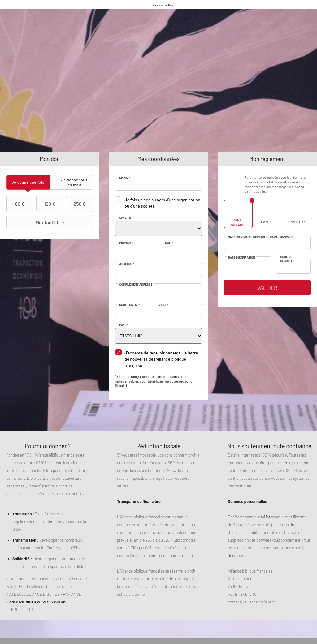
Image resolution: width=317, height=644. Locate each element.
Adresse (127, 264)
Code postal (130, 305)
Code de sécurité (287, 259)
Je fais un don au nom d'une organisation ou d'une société (162, 203)
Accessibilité (163, 5)
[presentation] (28, 182)
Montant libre (36, 222)
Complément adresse (136, 284)
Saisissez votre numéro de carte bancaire (261, 237)
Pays (124, 325)
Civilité (126, 217)
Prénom (126, 243)
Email (124, 178)
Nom (169, 243)
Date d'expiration (242, 257)
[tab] (28, 182)
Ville (163, 305)
